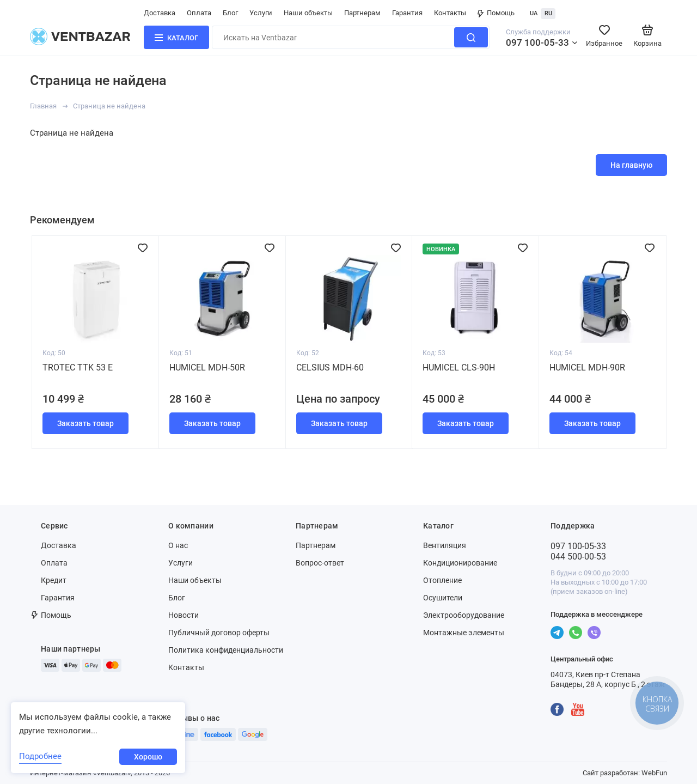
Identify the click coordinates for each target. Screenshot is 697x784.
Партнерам (362, 13)
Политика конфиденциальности (226, 650)
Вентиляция (445, 545)
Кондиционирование (460, 563)
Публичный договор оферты (219, 633)
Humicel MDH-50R (207, 367)
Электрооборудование (464, 615)
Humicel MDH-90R (587, 367)
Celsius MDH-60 (330, 367)
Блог (230, 13)
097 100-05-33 (537, 42)
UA (534, 13)
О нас (178, 545)
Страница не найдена (109, 106)
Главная (43, 106)
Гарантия (407, 13)
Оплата (199, 13)
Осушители (443, 598)
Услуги (261, 13)
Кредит (54, 580)
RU (548, 13)
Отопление (442, 580)
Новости (184, 615)
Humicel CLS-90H (459, 367)
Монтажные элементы (464, 633)
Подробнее (40, 756)
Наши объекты (308, 13)
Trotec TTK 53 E (78, 367)
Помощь (496, 13)
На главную (631, 165)
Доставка (160, 13)
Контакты (450, 13)
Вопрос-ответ (320, 563)
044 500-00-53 (578, 557)
